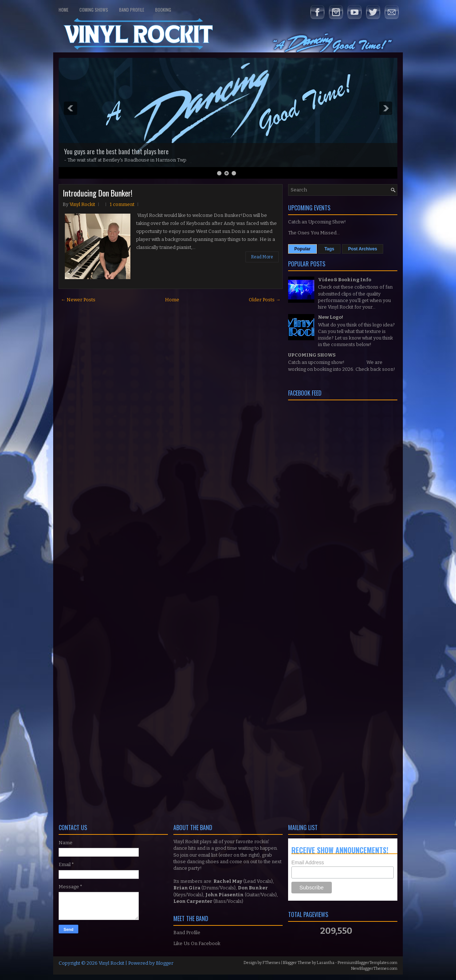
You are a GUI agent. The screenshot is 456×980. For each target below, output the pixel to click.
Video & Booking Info (345, 280)
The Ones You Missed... (314, 233)
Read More (262, 257)
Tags (329, 249)
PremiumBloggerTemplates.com (367, 963)
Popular (302, 249)
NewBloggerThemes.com (374, 969)
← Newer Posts (78, 300)
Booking (163, 10)
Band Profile (132, 10)
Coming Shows (94, 10)
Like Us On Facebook (197, 943)
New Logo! (331, 317)
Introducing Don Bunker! (97, 193)
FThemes (272, 963)
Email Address (308, 862)
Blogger (165, 963)
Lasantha (326, 963)
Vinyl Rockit (111, 963)
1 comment (122, 204)
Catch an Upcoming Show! (317, 222)
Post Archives (363, 249)
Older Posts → (265, 300)
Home (64, 10)
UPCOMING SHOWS (312, 355)
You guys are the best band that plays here (116, 151)
